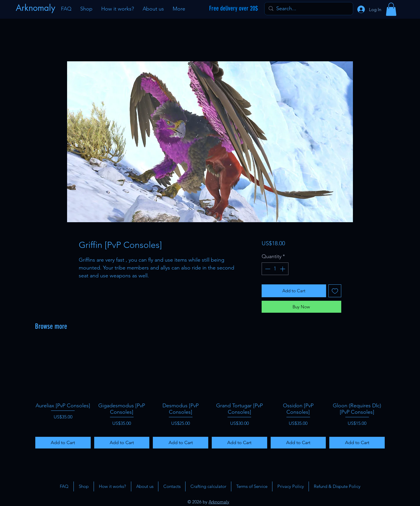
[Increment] (283, 269)
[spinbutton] (275, 269)
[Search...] (308, 9)
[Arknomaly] (36, 8)
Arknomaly (219, 502)
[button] (391, 9)
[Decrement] (267, 269)
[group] (210, 395)
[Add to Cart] (63, 443)
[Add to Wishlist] (335, 291)
